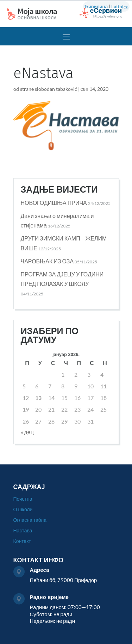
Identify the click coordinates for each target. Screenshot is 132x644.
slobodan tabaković (56, 89)
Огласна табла (30, 520)
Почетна (23, 499)
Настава (23, 531)
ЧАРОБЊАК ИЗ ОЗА (47, 261)
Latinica (120, 7)
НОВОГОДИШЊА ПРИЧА (54, 203)
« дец (27, 432)
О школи (23, 510)
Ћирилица (96, 7)
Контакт (22, 541)
